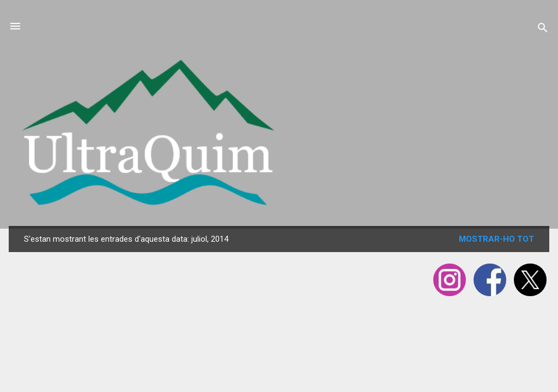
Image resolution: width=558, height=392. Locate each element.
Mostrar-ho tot (496, 239)
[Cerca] (543, 30)
